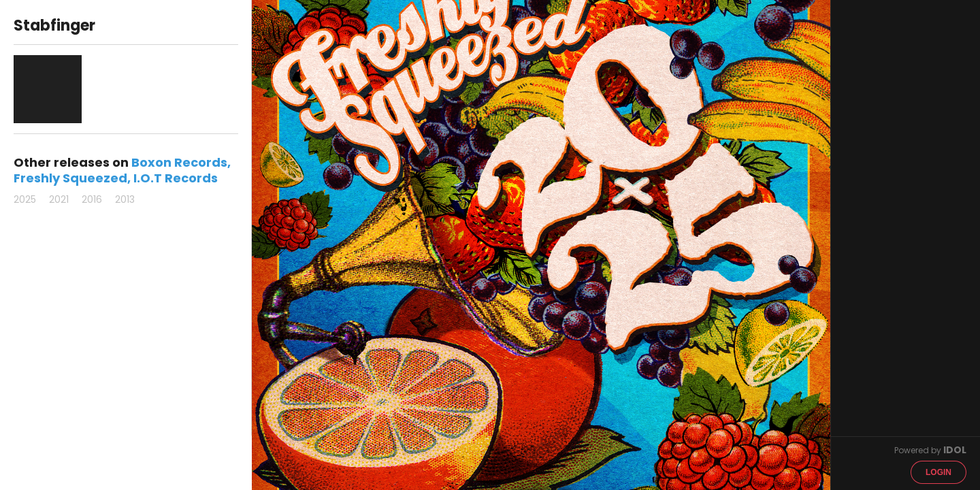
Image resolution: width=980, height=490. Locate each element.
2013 (125, 199)
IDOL (955, 450)
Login (938, 472)
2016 (92, 199)
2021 (59, 199)
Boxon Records (179, 162)
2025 (25, 199)
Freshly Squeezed (70, 178)
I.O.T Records (176, 178)
